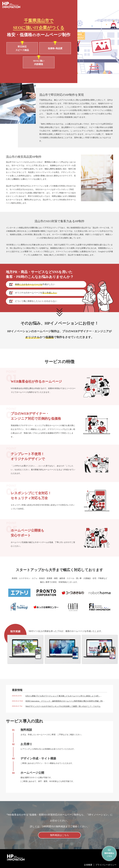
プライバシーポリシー (106, 865)
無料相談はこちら (59, 835)
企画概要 (88, 865)
